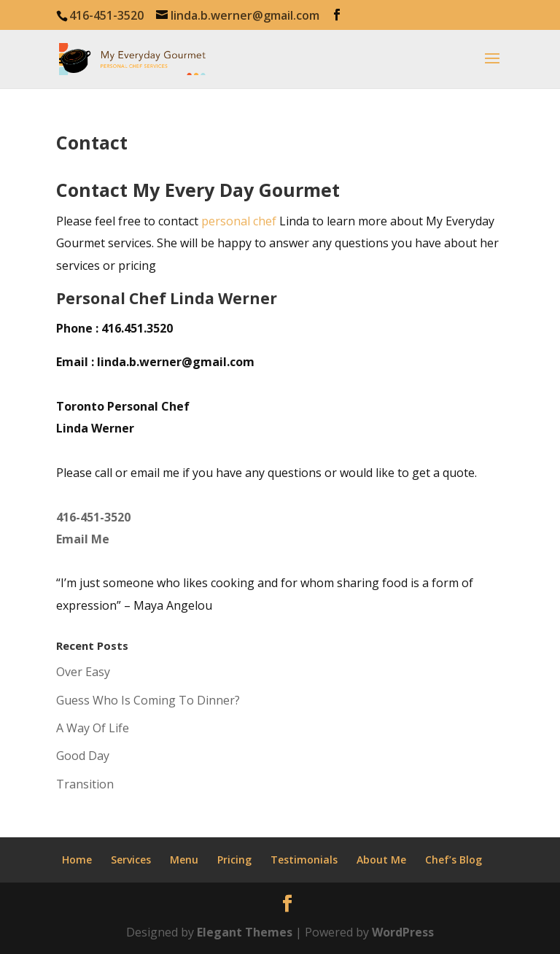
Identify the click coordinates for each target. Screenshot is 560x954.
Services (131, 860)
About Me (381, 860)
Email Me (83, 539)
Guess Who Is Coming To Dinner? (148, 700)
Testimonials (304, 860)
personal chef (239, 221)
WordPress (403, 932)
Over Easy (83, 672)
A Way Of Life (93, 728)
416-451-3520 (93, 517)
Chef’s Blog (454, 860)
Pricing (234, 860)
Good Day (83, 756)
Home (77, 860)
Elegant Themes (245, 932)
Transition (85, 784)
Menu (184, 860)
